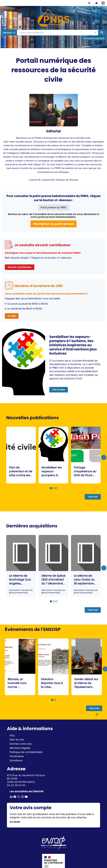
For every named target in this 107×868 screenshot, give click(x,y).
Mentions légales (20, 748)
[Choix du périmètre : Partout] (9, 33)
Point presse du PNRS (54, 207)
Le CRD (12, 316)
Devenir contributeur (20, 267)
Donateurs (16, 760)
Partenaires (17, 756)
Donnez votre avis (21, 744)
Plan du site (17, 740)
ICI (43, 164)
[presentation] (104, 457)
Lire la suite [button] (59, 390)
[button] (89, 3)
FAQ (12, 735)
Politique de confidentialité (26, 752)
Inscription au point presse (54, 224)
